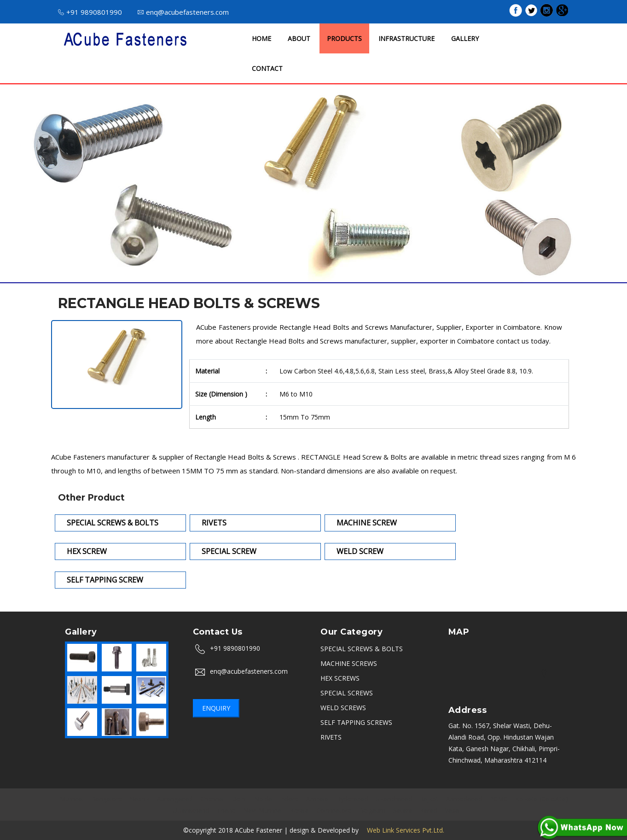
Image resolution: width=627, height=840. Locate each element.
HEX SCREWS (340, 678)
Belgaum (372, 810)
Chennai (212, 799)
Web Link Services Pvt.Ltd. (402, 830)
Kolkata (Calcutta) (542, 799)
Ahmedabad (464, 799)
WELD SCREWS (343, 708)
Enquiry (216, 708)
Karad (429, 810)
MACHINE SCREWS (349, 663)
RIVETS (331, 737)
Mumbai (72, 799)
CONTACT (267, 68)
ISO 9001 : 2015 (410, 11)
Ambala (317, 799)
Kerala (299, 810)
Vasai (453, 810)
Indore (289, 799)
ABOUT (299, 38)
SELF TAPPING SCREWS (356, 722)
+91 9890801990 (90, 12)
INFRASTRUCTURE (406, 38)
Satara (403, 810)
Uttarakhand (191, 810)
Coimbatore (334, 810)
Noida (263, 799)
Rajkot (429, 799)
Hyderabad (352, 799)
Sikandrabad (394, 799)
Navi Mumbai (263, 810)
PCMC (499, 799)
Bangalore (107, 799)
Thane (226, 810)
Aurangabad (175, 799)
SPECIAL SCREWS (347, 693)
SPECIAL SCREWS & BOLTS (362, 649)
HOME (261, 38)
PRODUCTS (344, 38)
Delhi (239, 799)
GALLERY (465, 38)
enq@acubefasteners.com (183, 12)
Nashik (139, 799)
